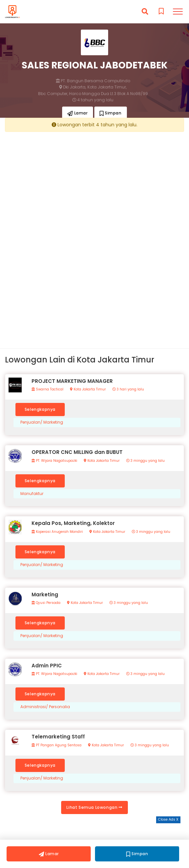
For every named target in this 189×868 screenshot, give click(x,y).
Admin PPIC (47, 666)
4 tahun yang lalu (93, 100)
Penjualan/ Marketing (42, 422)
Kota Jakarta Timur (88, 389)
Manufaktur (32, 494)
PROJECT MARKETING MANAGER (72, 381)
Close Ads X (168, 819)
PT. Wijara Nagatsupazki (54, 461)
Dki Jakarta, (73, 87)
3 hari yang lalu (128, 389)
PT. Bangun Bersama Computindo (93, 81)
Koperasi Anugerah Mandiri (57, 532)
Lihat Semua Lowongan (94, 807)
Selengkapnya (40, 409)
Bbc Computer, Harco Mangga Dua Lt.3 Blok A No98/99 (93, 94)
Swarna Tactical (47, 389)
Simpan (111, 113)
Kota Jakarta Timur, (107, 87)
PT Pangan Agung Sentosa (57, 745)
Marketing (45, 595)
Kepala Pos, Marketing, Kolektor (73, 523)
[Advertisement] (94, 183)
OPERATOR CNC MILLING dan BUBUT (77, 452)
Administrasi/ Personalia (45, 707)
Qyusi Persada (46, 603)
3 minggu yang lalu (145, 461)
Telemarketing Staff (58, 737)
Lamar (77, 113)
